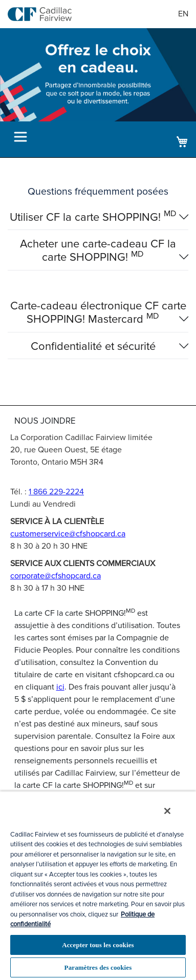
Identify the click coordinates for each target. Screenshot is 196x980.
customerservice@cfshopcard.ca (68, 534)
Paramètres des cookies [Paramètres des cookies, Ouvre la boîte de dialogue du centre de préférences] (98, 967)
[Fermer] (167, 811)
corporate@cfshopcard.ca (56, 576)
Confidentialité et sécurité (93, 347)
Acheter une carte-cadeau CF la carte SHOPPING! (98, 251)
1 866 (56, 492)
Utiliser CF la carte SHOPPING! (93, 218)
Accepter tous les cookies (98, 945)
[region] (98, 885)
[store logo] (40, 14)
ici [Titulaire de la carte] (60, 687)
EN (183, 14)
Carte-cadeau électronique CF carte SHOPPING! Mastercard (98, 313)
